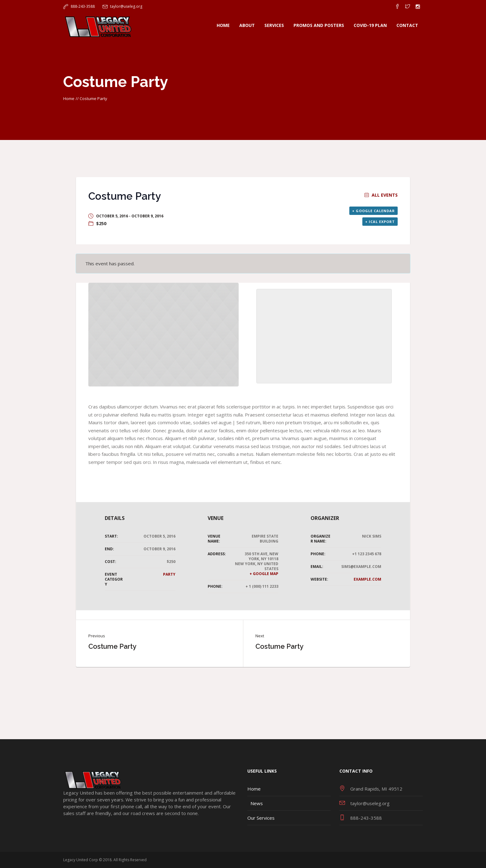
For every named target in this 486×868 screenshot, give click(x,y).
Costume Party (112, 646)
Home (69, 98)
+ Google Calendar (373, 211)
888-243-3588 (83, 6)
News (257, 803)
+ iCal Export (380, 222)
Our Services (261, 818)
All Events (384, 195)
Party (169, 574)
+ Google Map (264, 574)
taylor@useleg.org (126, 6)
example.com (367, 579)
